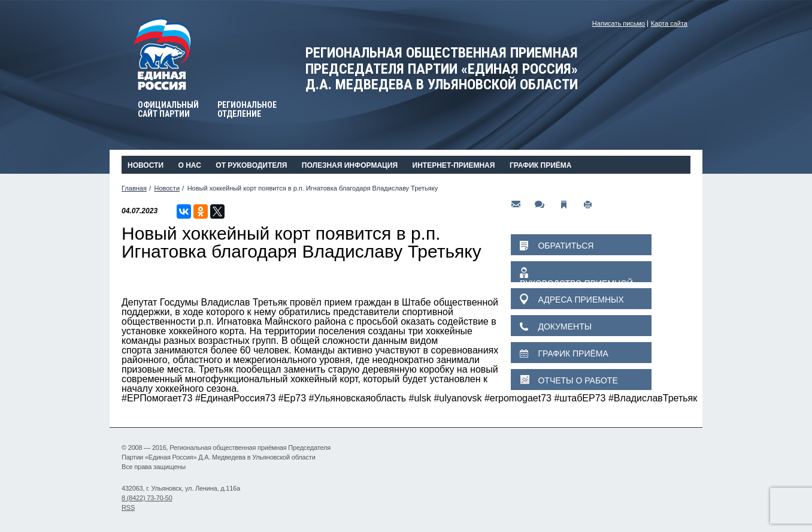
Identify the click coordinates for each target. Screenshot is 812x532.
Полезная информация (350, 165)
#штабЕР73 (580, 398)
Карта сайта (669, 23)
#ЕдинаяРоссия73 (236, 398)
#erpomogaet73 (518, 398)
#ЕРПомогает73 (157, 398)
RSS (128, 507)
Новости (146, 165)
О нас (189, 165)
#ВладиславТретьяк (653, 398)
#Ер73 (292, 398)
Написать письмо (619, 23)
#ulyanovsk (457, 398)
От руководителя (251, 165)
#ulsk (420, 398)
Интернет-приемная (454, 165)
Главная (134, 188)
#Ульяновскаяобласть (358, 398)
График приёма (541, 165)
